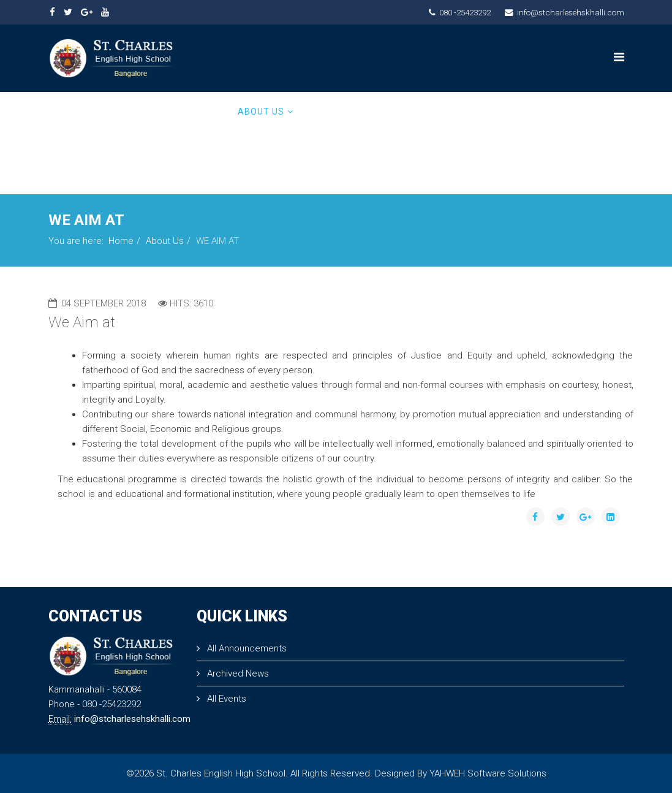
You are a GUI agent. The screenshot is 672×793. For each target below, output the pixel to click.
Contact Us (578, 112)
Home (215, 112)
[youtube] (105, 12)
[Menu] (619, 57)
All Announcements (246, 648)
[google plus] (87, 12)
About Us (261, 112)
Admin (216, 167)
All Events (225, 699)
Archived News (237, 673)
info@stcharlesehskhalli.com (571, 12)
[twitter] (68, 12)
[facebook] (52, 12)
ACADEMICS (433, 112)
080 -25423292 (465, 12)
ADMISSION (504, 112)
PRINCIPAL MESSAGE (350, 112)
